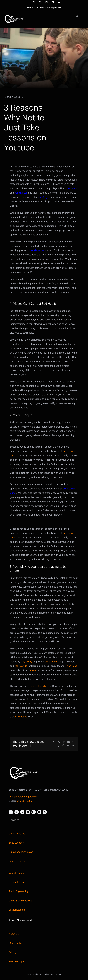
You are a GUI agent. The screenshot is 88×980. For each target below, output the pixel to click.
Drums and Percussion (21, 852)
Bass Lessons (16, 843)
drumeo (33, 670)
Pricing (13, 952)
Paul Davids (21, 666)
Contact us (21, 717)
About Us (14, 934)
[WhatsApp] (73, 742)
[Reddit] (64, 742)
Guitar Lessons (17, 834)
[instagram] (22, 812)
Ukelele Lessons (18, 882)
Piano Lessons (17, 861)
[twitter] (17, 812)
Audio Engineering (19, 891)
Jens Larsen (21, 193)
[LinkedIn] (68, 742)
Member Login (17, 962)
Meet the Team (17, 943)
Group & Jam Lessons (20, 901)
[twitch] (34, 812)
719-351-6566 (24, 801)
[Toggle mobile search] (77, 16)
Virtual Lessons (17, 910)
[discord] (28, 812)
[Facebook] (54, 742)
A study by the (36, 250)
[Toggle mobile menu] (83, 16)
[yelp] (45, 812)
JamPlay (43, 197)
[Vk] (68, 746)
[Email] (73, 746)
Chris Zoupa (71, 189)
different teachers (39, 686)
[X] (59, 742)
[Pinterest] (63, 746)
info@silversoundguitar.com (51, 8)
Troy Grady (26, 662)
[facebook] (11, 812)
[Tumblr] (58, 746)
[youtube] (39, 812)
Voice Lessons (17, 873)
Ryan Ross (71, 666)
